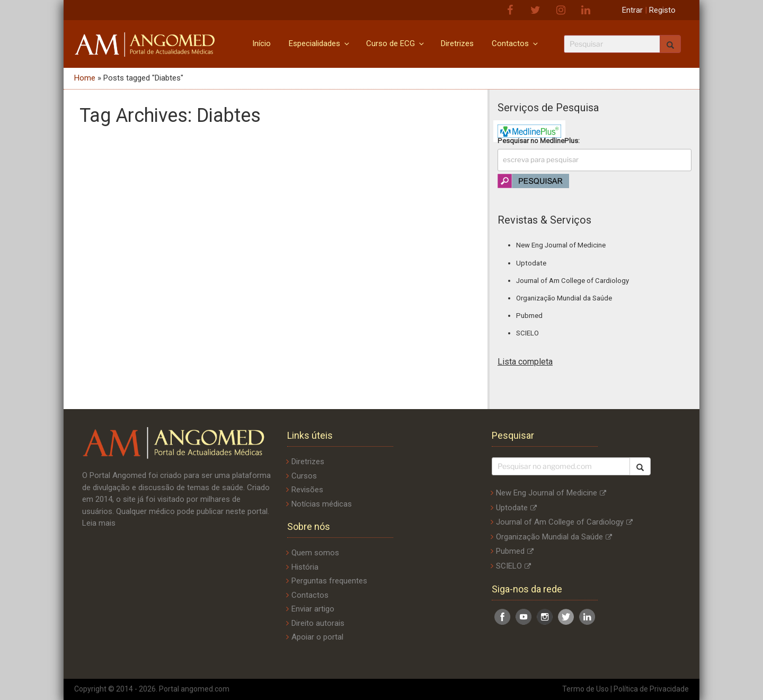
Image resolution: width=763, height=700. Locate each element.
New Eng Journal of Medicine (561, 245)
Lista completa (525, 362)
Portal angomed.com (194, 689)
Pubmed (529, 316)
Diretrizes (457, 43)
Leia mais (99, 523)
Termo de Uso (585, 689)
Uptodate (531, 263)
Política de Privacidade (651, 689)
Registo (662, 10)
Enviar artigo (313, 609)
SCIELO (527, 333)
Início (261, 43)
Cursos (304, 476)
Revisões (307, 490)
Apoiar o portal (317, 637)
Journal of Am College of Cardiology (573, 281)
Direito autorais (318, 623)
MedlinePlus (559, 141)
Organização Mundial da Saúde (564, 298)
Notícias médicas (322, 504)
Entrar (632, 10)
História (305, 567)
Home (85, 78)
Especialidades (320, 43)
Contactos (516, 43)
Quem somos (315, 553)
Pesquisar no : (539, 141)
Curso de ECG (396, 43)
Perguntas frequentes (329, 581)
